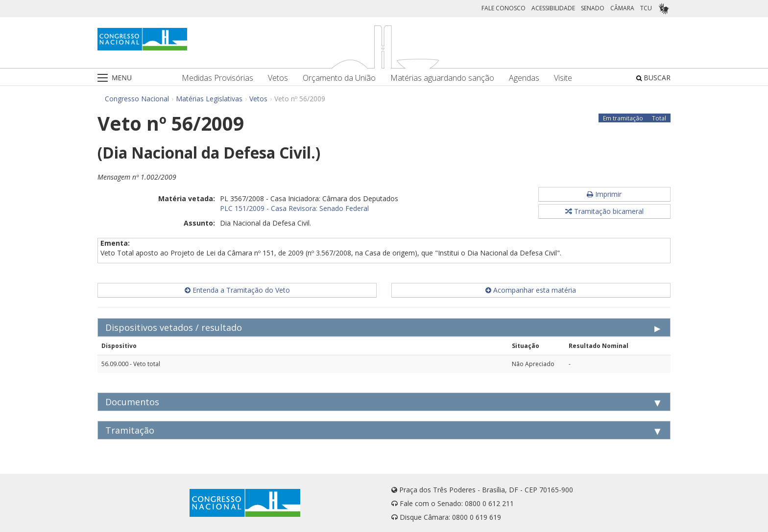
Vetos (278, 78)
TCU (646, 8)
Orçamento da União (339, 78)
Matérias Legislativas (209, 99)
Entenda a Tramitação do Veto (237, 290)
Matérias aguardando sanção (442, 78)
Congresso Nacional (137, 99)
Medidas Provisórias (217, 78)
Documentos (132, 402)
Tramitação (130, 430)
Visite (563, 78)
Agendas (524, 78)
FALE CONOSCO (504, 8)
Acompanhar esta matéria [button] (531, 290)
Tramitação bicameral (604, 211)
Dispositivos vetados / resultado (174, 327)
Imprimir (604, 194)
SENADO (593, 8)
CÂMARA (622, 8)
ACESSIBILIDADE (553, 8)
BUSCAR (653, 78)
